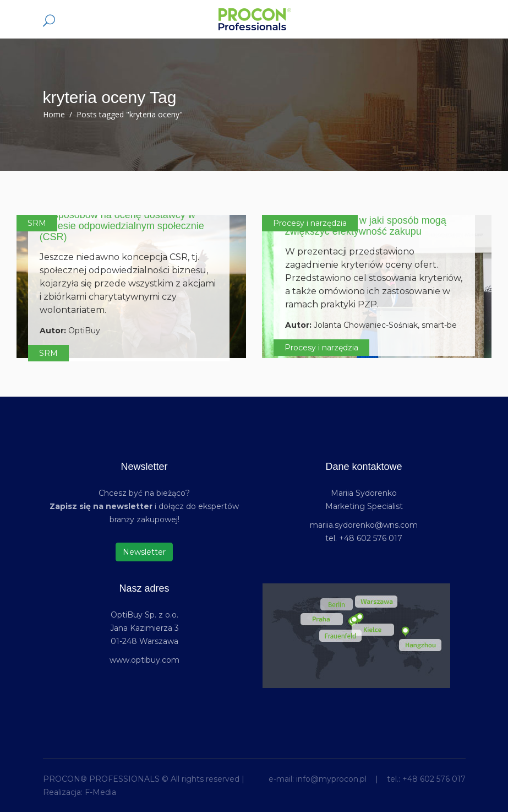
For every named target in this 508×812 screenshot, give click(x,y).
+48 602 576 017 (434, 779)
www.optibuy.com (144, 660)
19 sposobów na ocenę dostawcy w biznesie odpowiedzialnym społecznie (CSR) (122, 226)
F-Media (100, 792)
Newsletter (144, 552)
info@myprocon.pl (331, 779)
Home (54, 114)
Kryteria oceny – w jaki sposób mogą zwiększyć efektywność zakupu (366, 226)
